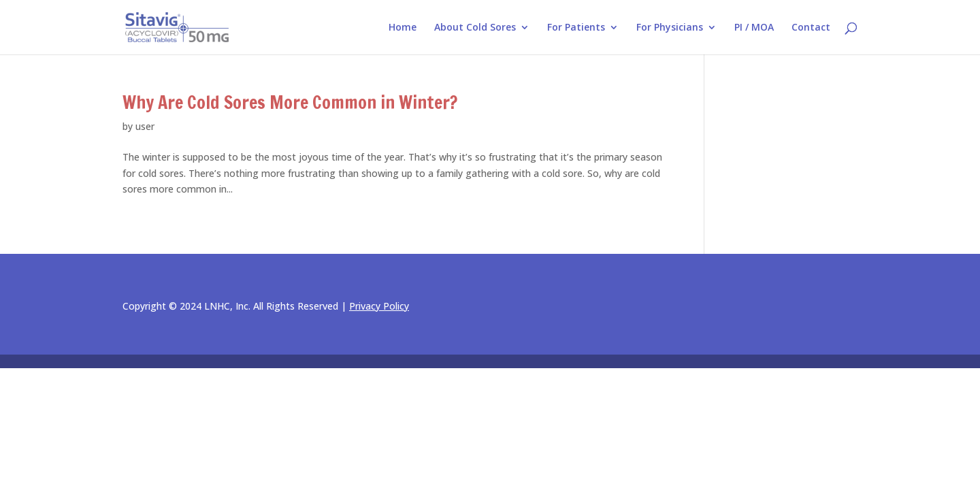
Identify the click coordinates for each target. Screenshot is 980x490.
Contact (811, 28)
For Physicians (670, 28)
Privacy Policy (379, 306)
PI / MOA (754, 28)
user (145, 126)
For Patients (576, 28)
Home (403, 28)
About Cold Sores (475, 28)
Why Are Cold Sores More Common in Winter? (290, 102)
